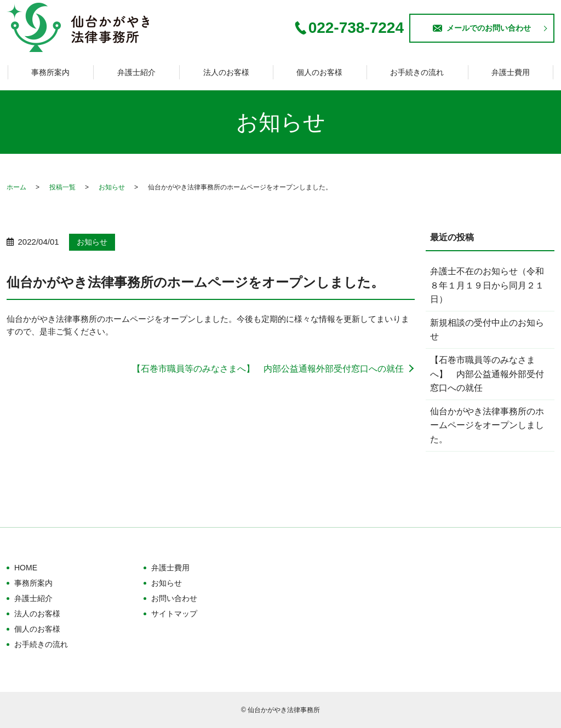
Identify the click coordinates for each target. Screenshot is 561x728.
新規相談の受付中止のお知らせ (487, 330)
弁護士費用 (511, 72)
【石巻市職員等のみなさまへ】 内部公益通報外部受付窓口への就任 (268, 369)
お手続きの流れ (417, 72)
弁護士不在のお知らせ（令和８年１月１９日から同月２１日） (487, 285)
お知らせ (112, 187)
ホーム (16, 187)
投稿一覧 (62, 187)
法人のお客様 (226, 72)
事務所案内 (50, 72)
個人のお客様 (319, 72)
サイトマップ (174, 614)
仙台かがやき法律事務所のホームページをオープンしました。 (487, 425)
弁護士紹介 (136, 72)
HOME (26, 568)
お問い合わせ (174, 598)
